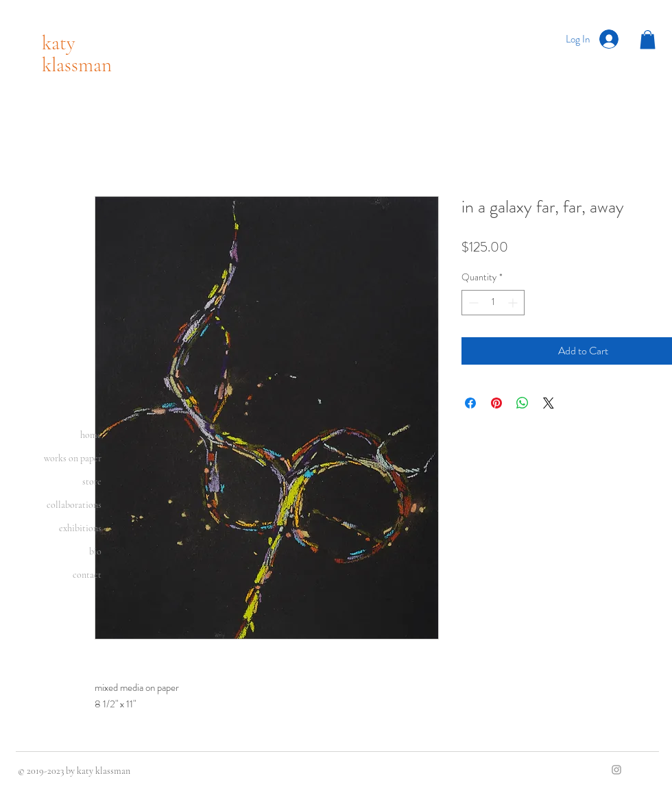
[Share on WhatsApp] (523, 403)
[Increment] (514, 303)
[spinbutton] (493, 303)
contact (87, 575)
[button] (648, 39)
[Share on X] (549, 403)
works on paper (73, 458)
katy (59, 43)
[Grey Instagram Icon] (616, 770)
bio (95, 551)
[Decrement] (472, 303)
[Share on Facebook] (470, 403)
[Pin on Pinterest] (496, 403)
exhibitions (80, 528)
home (91, 435)
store (92, 482)
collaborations (74, 505)
